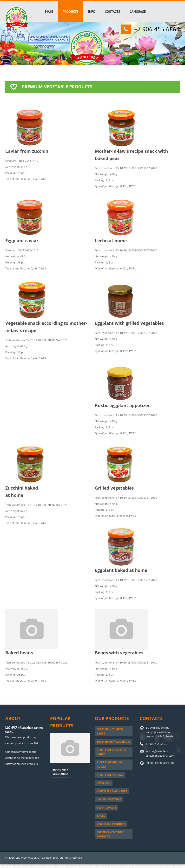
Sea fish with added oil (113, 742)
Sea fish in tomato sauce (110, 731)
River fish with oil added (110, 764)
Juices (101, 816)
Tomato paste (106, 807)
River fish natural (110, 775)
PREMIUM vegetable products (110, 834)
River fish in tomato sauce (111, 752)
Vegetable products (111, 824)
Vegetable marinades (112, 791)
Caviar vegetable (109, 799)
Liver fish (104, 783)
